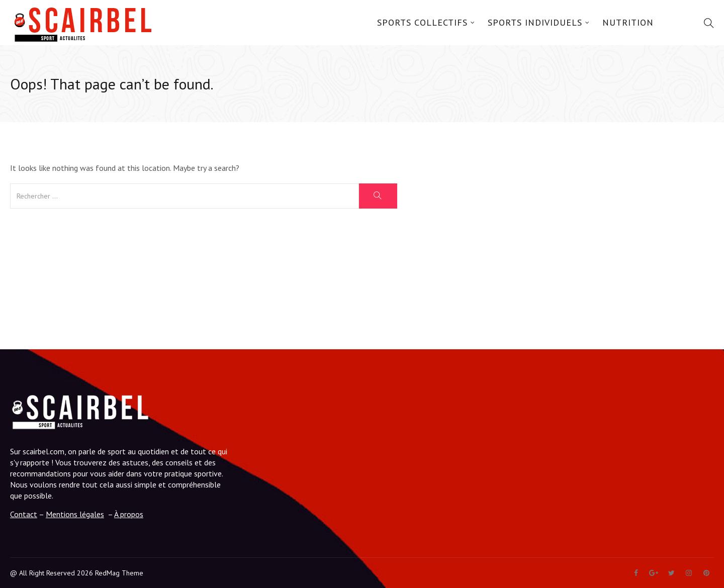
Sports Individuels (535, 22)
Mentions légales (75, 514)
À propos (129, 514)
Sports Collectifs (422, 22)
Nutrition (628, 22)
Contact (24, 514)
